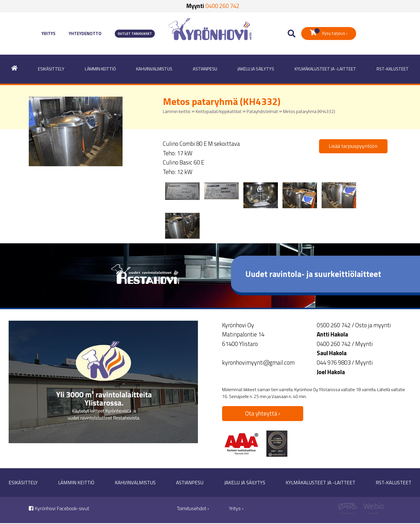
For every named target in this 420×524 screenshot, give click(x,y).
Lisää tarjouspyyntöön (353, 146)
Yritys (48, 34)
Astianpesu (205, 69)
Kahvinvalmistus (154, 69)
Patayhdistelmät (262, 111)
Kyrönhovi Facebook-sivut (59, 508)
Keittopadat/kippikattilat (218, 111)
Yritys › (236, 508)
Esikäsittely (51, 69)
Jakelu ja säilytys (256, 69)
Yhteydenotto (85, 34)
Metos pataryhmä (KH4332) (309, 111)
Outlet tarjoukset (135, 34)
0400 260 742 (222, 6)
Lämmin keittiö (100, 69)
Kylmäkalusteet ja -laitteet (325, 69)
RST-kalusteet (393, 69)
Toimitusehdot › (193, 508)
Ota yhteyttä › (263, 413)
